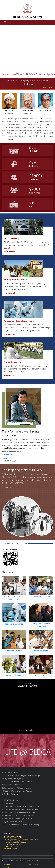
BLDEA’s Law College (9, 803)
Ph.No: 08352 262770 (12, 846)
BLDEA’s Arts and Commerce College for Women (19, 812)
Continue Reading (9, 454)
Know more (7, 139)
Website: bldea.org (10, 849)
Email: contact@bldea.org (13, 844)
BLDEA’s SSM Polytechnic (11, 800)
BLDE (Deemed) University (11, 773)
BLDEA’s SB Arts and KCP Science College (16, 788)
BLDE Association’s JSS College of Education (17, 819)
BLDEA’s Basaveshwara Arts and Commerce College (20, 809)
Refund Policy (34, 864)
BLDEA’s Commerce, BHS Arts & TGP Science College (21, 806)
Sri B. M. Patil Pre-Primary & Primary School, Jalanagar (21, 825)
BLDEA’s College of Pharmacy (12, 785)
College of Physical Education (12, 822)
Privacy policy (7, 864)
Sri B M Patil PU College (10, 794)
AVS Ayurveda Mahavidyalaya (12, 779)
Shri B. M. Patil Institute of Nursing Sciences (17, 782)
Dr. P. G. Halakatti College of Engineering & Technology (21, 776)
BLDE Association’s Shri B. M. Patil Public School (19, 816)
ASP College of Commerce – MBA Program (17, 791)
